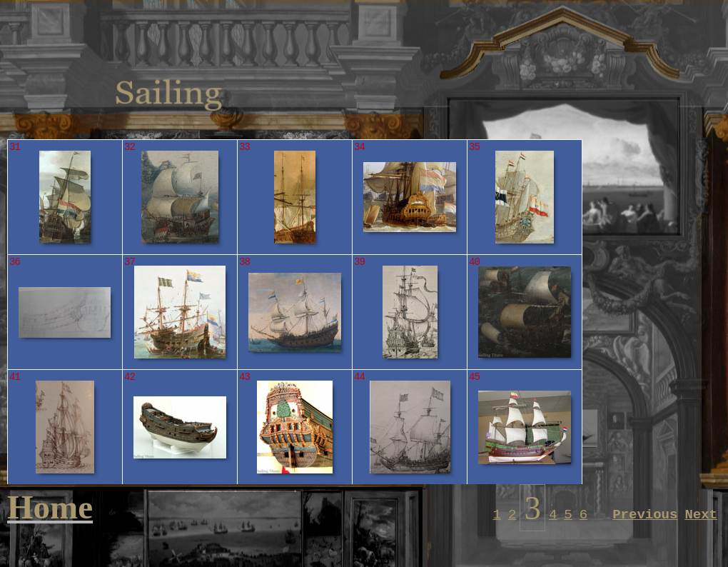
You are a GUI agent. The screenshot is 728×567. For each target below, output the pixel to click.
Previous (645, 515)
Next (701, 515)
